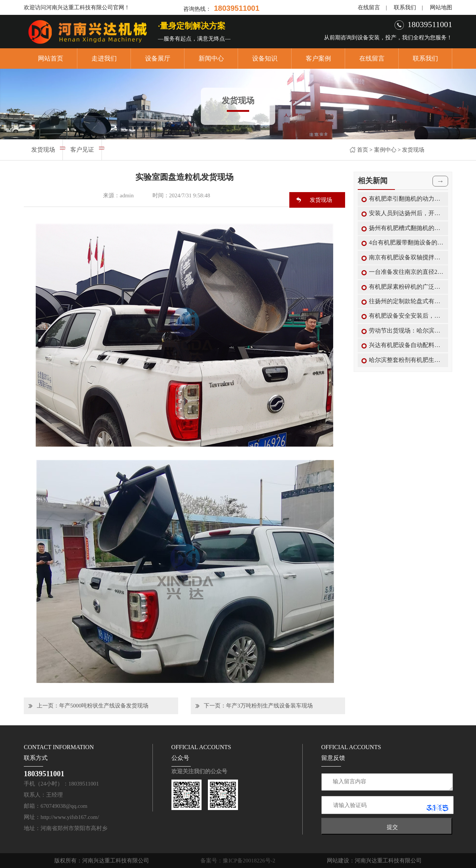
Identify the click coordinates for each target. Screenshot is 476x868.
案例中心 (385, 150)
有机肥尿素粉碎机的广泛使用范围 (407, 287)
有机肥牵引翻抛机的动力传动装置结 (407, 199)
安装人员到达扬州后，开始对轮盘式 (407, 213)
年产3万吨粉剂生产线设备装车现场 (269, 706)
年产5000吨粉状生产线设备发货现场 (104, 706)
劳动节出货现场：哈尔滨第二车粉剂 (407, 331)
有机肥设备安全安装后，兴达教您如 (407, 316)
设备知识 (265, 59)
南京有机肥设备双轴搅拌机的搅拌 (407, 257)
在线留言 (369, 7)
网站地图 (441, 7)
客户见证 (82, 150)
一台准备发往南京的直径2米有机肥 (407, 272)
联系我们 (405, 7)
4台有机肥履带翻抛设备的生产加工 (407, 242)
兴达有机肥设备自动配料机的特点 (407, 345)
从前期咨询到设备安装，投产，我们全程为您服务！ (388, 38)
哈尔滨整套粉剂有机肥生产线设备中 (407, 360)
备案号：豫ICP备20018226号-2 (238, 861)
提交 (392, 827)
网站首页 (51, 59)
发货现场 (413, 150)
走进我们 (104, 59)
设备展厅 (158, 59)
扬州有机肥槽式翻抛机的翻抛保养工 (407, 228)
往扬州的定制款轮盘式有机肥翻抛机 (407, 301)
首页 (363, 150)
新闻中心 (211, 59)
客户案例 (318, 59)
